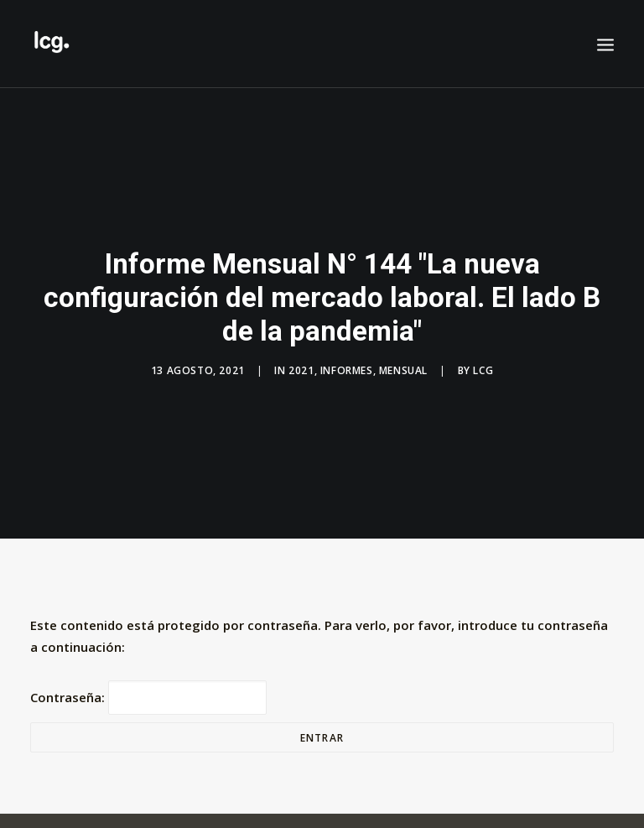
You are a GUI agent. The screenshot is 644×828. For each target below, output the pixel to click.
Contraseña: (148, 691)
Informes (347, 368)
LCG (483, 368)
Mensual (403, 368)
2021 (301, 368)
